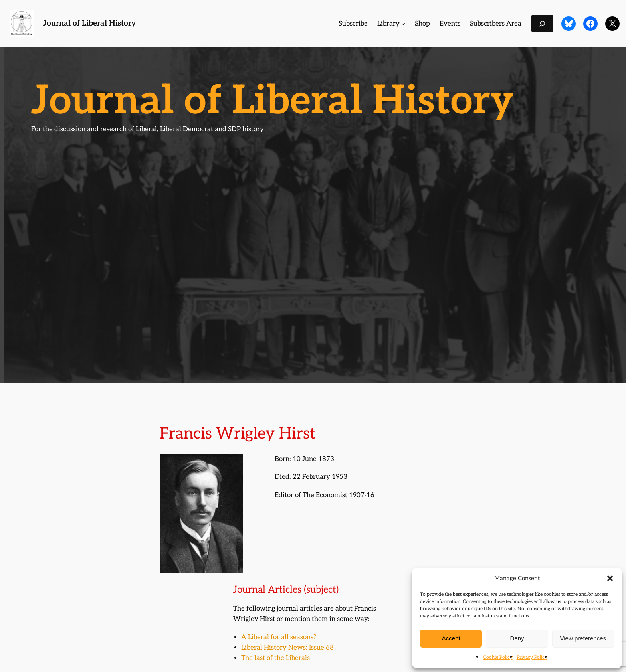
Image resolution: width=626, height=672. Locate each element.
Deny (517, 638)
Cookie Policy (498, 657)
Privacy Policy (532, 657)
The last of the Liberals (275, 658)
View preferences (583, 638)
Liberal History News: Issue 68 (287, 648)
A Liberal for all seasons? (279, 637)
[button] (610, 578)
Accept (451, 638)
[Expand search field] (542, 23)
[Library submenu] (403, 24)
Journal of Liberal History (89, 23)
